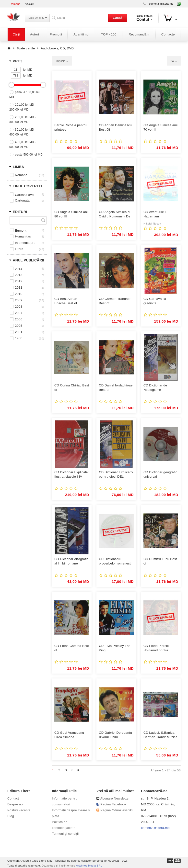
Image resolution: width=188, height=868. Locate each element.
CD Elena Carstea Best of (72, 648)
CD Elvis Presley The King (115, 648)
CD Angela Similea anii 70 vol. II (160, 127)
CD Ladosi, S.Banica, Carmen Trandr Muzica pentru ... (160, 735)
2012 (19, 281)
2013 (19, 275)
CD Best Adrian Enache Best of (66, 301)
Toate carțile (26, 48)
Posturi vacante (19, 810)
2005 (19, 326)
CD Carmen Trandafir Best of (115, 301)
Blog (11, 816)
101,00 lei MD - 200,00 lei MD (23, 107)
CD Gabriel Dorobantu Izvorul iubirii (115, 735)
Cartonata (22, 200)
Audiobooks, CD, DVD (57, 48)
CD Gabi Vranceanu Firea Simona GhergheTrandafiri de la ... (70, 735)
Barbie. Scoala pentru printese (70, 127)
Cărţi (16, 34)
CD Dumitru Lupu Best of (160, 561)
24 (174, 61)
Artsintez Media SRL (89, 866)
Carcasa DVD (24, 195)
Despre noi (15, 804)
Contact (13, 798)
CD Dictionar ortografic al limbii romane (71, 561)
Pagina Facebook (113, 804)
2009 (19, 300)
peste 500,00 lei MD (29, 155)
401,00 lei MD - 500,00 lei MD (23, 145)
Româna (15, 4)
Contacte (168, 34)
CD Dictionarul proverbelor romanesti (115, 561)
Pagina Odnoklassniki (117, 810)
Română (21, 175)
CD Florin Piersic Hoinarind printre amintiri (156, 648)
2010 (19, 294)
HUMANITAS (23, 236)
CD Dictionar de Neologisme (155, 388)
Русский (29, 4)
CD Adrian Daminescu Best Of (115, 127)
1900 (19, 338)
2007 (19, 313)
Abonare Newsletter (115, 798)
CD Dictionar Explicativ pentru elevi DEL (116, 474)
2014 (19, 269)
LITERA (19, 249)
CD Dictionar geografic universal (160, 474)
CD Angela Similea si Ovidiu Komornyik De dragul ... (115, 214)
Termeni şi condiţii (65, 834)
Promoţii (56, 34)
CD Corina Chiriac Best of (72, 388)
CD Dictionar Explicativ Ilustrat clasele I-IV (71, 474)
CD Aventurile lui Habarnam (156, 214)
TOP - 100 (109, 34)
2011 (19, 287)
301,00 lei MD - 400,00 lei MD (23, 132)
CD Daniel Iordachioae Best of (116, 388)
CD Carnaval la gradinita (155, 301)
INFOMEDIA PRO (25, 243)
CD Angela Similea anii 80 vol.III (71, 214)
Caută (118, 18)
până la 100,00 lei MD (24, 95)
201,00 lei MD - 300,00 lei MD (23, 120)
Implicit (62, 61)
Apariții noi (81, 34)
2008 (19, 307)
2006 (19, 319)
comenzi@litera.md (161, 4)
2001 (19, 332)
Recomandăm (139, 34)
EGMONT (21, 231)
